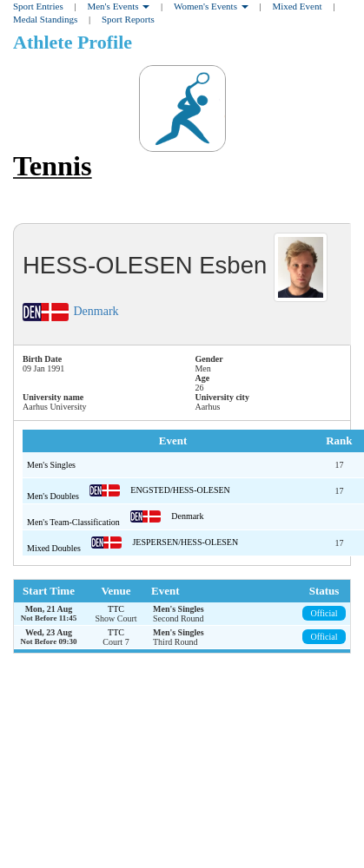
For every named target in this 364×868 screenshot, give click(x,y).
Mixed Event (297, 6)
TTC (116, 609)
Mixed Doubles (55, 548)
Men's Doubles (54, 496)
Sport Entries (38, 6)
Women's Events (211, 6)
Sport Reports (128, 19)
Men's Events (118, 6)
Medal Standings (45, 19)
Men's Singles (51, 465)
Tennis (53, 166)
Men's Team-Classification (74, 522)
